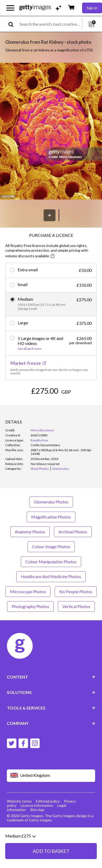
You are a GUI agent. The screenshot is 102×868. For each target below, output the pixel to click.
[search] (13, 24)
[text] (50, 24)
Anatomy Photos (30, 532)
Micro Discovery (42, 430)
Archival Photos (73, 532)
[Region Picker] (51, 776)
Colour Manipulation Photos (51, 562)
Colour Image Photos (51, 546)
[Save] (50, 215)
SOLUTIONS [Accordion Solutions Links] (51, 692)
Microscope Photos (28, 592)
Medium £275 (20, 861)
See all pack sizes (30, 349)
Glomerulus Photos (51, 502)
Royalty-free (39, 440)
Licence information (37, 805)
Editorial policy (48, 801)
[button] (51, 132)
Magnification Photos (51, 517)
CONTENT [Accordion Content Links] (51, 677)
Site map (37, 810)
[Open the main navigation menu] (10, 8)
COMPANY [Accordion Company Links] (51, 723)
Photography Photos (30, 606)
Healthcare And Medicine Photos (51, 576)
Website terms (19, 801)
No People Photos (76, 592)
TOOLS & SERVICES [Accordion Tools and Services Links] (51, 708)
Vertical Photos (76, 606)
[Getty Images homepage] (35, 8)
